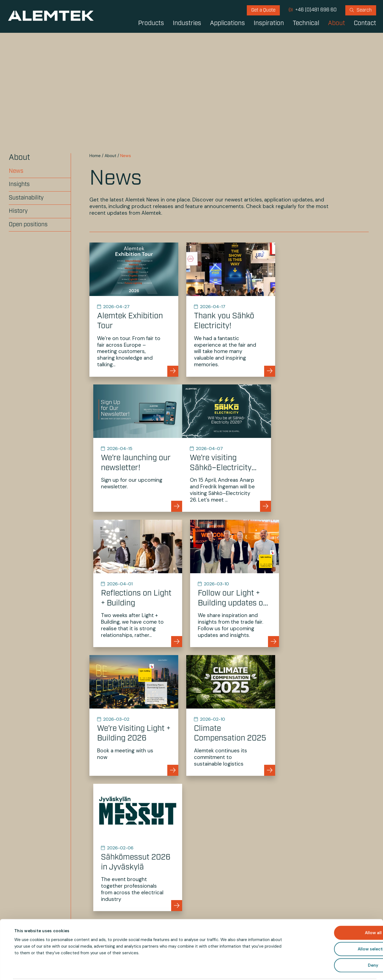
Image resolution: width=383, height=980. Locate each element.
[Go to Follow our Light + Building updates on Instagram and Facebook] (325, 447)
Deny (337, 945)
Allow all (337, 912)
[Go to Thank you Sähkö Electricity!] (229, 309)
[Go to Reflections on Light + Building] (229, 447)
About (337, 24)
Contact (365, 24)
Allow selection (337, 928)
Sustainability (26, 198)
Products (151, 24)
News (16, 171)
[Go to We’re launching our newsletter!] (325, 309)
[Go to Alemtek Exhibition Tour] (133, 309)
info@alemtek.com (259, 821)
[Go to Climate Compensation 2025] (229, 582)
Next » (260, 694)
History (18, 211)
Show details (239, 969)
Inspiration (269, 24)
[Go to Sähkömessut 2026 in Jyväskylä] (325, 582)
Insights (19, 185)
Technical (306, 24)
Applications (227, 24)
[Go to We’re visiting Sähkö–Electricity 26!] (133, 447)
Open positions (28, 225)
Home (95, 156)
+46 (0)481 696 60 (315, 10)
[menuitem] (263, 10)
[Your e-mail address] (261, 871)
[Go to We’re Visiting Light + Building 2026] (133, 582)
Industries (187, 24)
